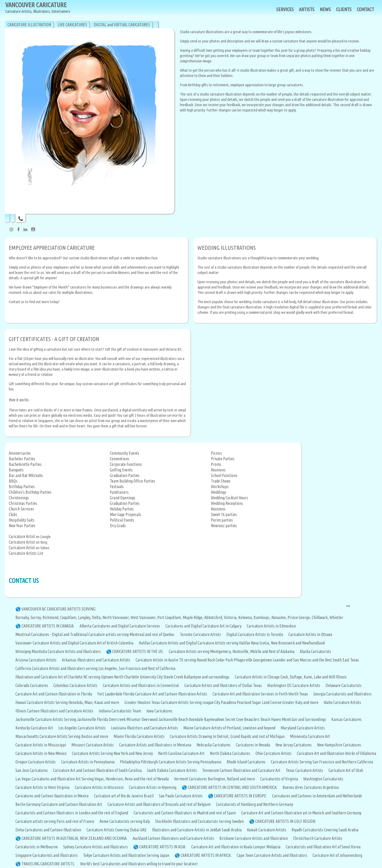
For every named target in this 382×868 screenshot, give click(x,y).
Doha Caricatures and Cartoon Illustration (48, 830)
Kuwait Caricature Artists (267, 830)
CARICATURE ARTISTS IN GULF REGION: (286, 821)
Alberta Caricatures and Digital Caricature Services (120, 626)
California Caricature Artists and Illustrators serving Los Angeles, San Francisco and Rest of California (95, 668)
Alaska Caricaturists (315, 651)
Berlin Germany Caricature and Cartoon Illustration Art (59, 804)
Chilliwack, (321, 617)
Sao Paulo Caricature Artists (181, 796)
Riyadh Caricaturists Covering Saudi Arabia (325, 830)
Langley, (85, 617)
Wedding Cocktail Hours (229, 498)
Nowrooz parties (224, 526)
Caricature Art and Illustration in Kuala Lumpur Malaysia (236, 847)
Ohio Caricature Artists (274, 753)
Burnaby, (23, 617)
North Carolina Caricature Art (181, 753)
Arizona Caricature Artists (36, 660)
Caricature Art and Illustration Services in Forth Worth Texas (260, 694)
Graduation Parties (125, 475)
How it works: (19, 400)
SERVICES (285, 9)
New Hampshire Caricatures (339, 745)
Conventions (120, 459)
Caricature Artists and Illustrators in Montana (155, 745)
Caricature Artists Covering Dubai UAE (117, 830)
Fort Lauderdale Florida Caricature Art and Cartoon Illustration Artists (152, 694)
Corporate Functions (126, 464)
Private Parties (223, 459)
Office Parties (144, 481)
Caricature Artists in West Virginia (42, 787)
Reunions (218, 470)
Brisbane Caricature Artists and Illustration (254, 838)
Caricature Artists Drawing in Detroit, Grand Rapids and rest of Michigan (227, 736)
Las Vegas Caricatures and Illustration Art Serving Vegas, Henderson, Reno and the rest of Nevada (92, 779)
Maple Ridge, (194, 617)
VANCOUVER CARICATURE (38, 8)
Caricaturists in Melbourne (37, 847)
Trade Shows (221, 481)
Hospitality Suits (22, 520)
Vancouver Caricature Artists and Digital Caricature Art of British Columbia (74, 643)
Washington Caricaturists (323, 779)
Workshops (220, 487)
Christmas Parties (23, 503)
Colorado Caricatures (32, 685)
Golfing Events (121, 470)
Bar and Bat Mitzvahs (26, 475)
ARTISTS (307, 9)
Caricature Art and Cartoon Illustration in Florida (54, 694)
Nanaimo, (279, 617)
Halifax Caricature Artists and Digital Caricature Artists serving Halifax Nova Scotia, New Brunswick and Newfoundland (232, 643)
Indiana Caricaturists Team (120, 711)
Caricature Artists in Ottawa (310, 634)
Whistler (336, 617)
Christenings (19, 498)
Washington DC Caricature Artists (294, 685)
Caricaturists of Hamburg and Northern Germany (255, 804)
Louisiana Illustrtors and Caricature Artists (144, 728)
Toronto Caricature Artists (200, 634)
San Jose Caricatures (32, 770)
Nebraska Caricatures (214, 745)
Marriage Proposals (125, 514)
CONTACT (365, 9)
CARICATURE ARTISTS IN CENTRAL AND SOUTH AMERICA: (233, 787)
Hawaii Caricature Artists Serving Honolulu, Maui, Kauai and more (67, 702)
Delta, (97, 617)
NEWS (325, 9)
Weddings (219, 492)
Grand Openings (123, 498)
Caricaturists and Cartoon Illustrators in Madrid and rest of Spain (185, 813)
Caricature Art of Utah (346, 770)
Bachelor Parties (22, 459)
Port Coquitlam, (170, 617)
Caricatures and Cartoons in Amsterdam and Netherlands (317, 796)
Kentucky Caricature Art (34, 728)
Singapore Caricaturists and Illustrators (47, 855)
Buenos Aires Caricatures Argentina (311, 787)
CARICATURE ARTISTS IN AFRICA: (206, 855)
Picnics (216, 453)
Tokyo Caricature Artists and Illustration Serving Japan (126, 855)
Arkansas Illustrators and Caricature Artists (96, 660)
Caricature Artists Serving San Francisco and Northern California (322, 762)
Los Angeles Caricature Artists (82, 728)
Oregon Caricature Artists (36, 762)
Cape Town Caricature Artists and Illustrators (272, 855)
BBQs (13, 481)
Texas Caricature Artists (304, 770)
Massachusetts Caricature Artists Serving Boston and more (62, 736)
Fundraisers (119, 492)
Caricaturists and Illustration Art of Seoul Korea (323, 847)
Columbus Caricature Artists (75, 685)
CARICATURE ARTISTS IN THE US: (138, 651)
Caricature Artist (22, 536)
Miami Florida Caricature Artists (139, 736)
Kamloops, (262, 617)
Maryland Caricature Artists (303, 728)
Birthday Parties (22, 487)
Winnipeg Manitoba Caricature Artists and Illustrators (58, 651)
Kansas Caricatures (346, 719)
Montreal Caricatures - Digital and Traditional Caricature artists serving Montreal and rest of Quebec (95, 634)
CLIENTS (344, 9)
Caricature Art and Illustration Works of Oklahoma (337, 753)
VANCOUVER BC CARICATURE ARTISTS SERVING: (59, 609)
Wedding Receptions (227, 503)
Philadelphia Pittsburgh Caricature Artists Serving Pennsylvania (171, 762)
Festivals (117, 487)
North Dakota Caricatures (230, 753)
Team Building (121, 481)
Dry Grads (118, 526)
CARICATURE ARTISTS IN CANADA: (48, 626)
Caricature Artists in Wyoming (153, 787)
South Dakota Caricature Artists (172, 770)
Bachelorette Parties (25, 464)
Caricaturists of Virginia (279, 779)
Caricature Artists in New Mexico (41, 753)
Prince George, (300, 617)
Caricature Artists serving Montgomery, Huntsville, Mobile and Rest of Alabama (232, 651)
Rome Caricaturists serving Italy (125, 821)
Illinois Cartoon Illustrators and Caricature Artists (54, 711)
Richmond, (51, 617)
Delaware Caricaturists (344, 685)
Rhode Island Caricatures (246, 762)
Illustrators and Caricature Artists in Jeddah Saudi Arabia (197, 830)
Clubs (13, 514)
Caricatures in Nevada (253, 745)
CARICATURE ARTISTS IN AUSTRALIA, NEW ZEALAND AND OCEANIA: (74, 838)
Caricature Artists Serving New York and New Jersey (112, 753)
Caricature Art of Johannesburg (337, 855)
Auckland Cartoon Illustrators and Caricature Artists (173, 838)
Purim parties (222, 520)
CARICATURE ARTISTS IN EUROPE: (240, 796)
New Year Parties (22, 526)
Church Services (21, 509)
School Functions (224, 475)
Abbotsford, (214, 617)
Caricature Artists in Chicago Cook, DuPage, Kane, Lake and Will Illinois (291, 677)
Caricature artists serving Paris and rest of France (55, 821)
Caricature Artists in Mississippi (41, 745)
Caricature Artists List (26, 553)
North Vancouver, (116, 617)
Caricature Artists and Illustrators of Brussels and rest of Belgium (159, 804)
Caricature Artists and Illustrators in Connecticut (141, 685)
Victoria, (231, 617)
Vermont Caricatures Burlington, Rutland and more (214, 779)
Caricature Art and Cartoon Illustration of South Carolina (97, 770)
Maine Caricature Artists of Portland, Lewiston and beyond (229, 728)
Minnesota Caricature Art (310, 736)
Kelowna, (246, 617)
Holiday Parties (122, 509)
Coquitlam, (69, 617)
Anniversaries (20, 453)
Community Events (125, 453)
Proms (216, 464)
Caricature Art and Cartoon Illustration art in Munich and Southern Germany (301, 813)
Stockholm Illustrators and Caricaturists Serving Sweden (199, 821)
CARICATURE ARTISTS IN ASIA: (163, 847)
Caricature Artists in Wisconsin (99, 787)
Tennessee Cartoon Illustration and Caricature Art (241, 770)
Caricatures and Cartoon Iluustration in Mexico (52, 796)
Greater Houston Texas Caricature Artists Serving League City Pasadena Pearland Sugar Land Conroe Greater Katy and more (221, 702)
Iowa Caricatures (159, 711)
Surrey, (36, 617)
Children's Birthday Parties (30, 492)
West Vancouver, (144, 617)
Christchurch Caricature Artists (318, 838)
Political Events (122, 520)
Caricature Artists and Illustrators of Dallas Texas (223, 685)
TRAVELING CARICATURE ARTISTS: (48, 864)
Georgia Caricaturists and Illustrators (342, 694)
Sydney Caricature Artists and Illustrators (95, 847)
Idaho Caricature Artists (342, 702)
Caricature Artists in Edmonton (271, 626)
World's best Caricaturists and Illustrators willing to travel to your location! (139, 864)
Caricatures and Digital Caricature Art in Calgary (203, 626)
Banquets (16, 470)
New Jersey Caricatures (294, 745)
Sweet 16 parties (224, 514)
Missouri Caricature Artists (93, 745)
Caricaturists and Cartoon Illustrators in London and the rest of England (72, 813)
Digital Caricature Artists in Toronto (255, 634)
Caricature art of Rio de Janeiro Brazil (124, 796)
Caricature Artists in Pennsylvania (88, 762)
